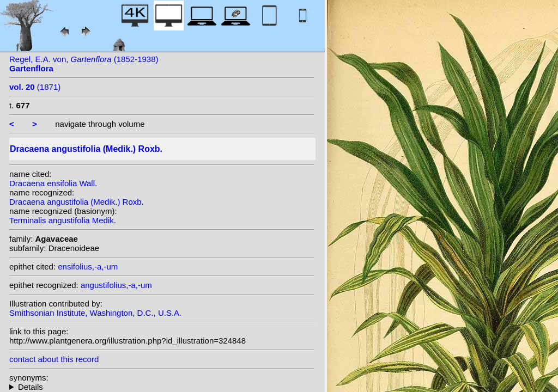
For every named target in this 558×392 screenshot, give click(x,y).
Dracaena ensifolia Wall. (53, 183)
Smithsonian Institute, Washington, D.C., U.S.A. (95, 313)
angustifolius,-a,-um (116, 285)
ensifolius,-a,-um (88, 267)
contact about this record (54, 359)
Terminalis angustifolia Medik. (63, 220)
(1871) (35, 87)
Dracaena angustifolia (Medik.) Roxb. (77, 202)
